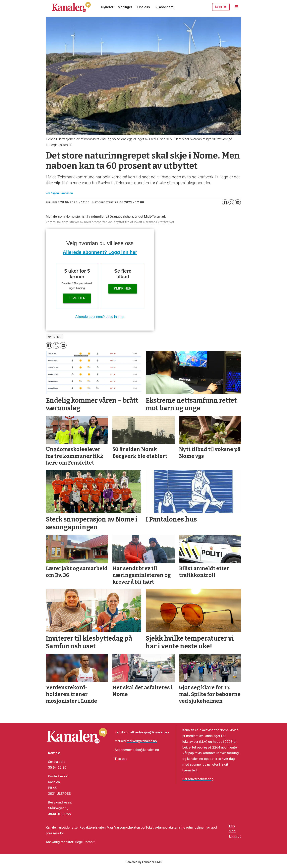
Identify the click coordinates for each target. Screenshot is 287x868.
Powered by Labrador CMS (144, 862)
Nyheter (107, 7)
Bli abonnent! (164, 7)
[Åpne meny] (237, 7)
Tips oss (143, 7)
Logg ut (235, 836)
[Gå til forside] (71, 7)
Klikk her (123, 288)
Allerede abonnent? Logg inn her (100, 252)
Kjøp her (77, 298)
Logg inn (221, 7)
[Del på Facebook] (225, 202)
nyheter (54, 337)
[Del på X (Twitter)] (231, 202)
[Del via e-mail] (238, 202)
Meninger (125, 7)
